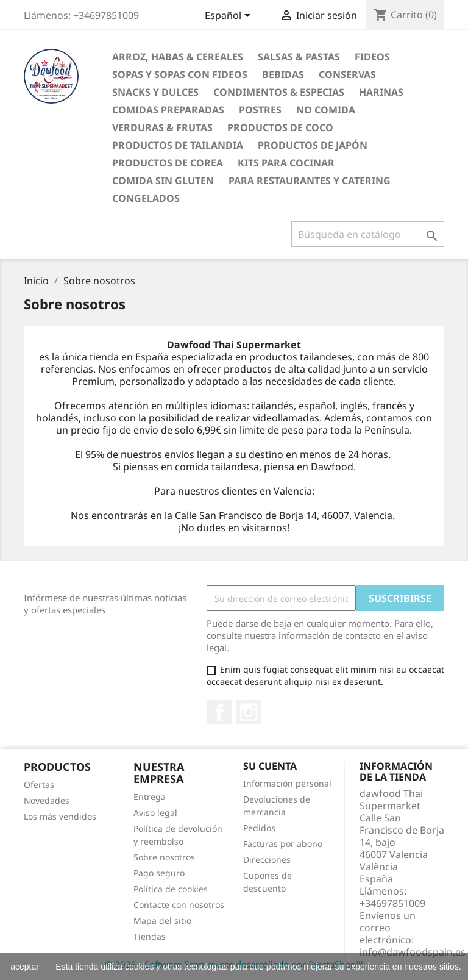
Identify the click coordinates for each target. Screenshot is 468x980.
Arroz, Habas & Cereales (178, 57)
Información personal (287, 783)
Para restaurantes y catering (310, 181)
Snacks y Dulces (155, 92)
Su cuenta (270, 766)
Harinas (381, 92)
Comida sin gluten (163, 181)
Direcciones (267, 860)
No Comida (326, 110)
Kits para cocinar (286, 163)
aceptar (25, 967)
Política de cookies (171, 889)
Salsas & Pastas (299, 57)
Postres (260, 110)
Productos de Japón (313, 145)
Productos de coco (280, 127)
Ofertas (39, 785)
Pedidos (259, 828)
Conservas (347, 74)
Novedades (47, 800)
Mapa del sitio (162, 921)
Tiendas (150, 936)
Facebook (219, 712)
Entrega (150, 797)
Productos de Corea (168, 163)
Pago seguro (159, 873)
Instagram (249, 712)
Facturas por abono (283, 844)
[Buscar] (368, 234)
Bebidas (283, 74)
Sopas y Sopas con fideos (180, 74)
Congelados (146, 198)
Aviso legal (155, 813)
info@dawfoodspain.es (413, 952)
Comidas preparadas (168, 110)
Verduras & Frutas (162, 127)
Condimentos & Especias (279, 92)
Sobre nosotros (164, 857)
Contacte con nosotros (179, 905)
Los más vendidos (60, 816)
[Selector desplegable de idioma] (230, 16)
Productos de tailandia (178, 145)
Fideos (372, 57)
